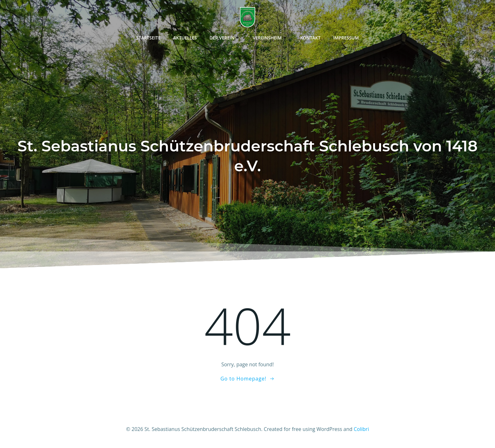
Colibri (361, 429)
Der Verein (225, 38)
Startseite (148, 38)
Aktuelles (185, 38)
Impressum (346, 38)
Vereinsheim (270, 38)
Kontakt (310, 38)
